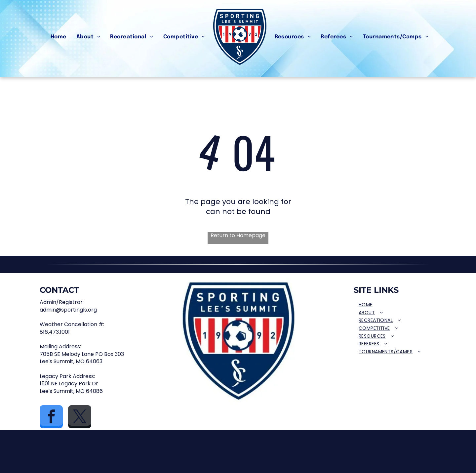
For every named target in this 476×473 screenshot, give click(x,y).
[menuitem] (59, 37)
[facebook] (51, 418)
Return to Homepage (238, 236)
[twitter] (80, 418)
